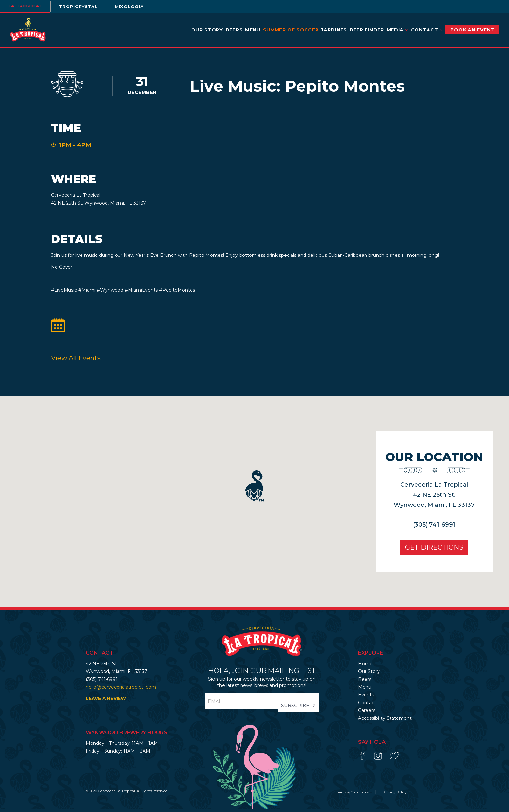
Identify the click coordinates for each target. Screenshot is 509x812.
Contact (427, 30)
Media (397, 30)
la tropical (28, 6)
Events (366, 698)
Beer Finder (367, 30)
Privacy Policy (395, 795)
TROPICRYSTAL (86, 6)
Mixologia (142, 6)
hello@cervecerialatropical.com (121, 690)
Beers (234, 30)
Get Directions (430, 551)
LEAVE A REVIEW (106, 702)
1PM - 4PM (75, 147)
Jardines (334, 30)
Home (365, 667)
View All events (76, 361)
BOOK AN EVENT (472, 30)
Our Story (207, 30)
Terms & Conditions (353, 795)
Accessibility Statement (385, 721)
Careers (367, 713)
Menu (253, 30)
